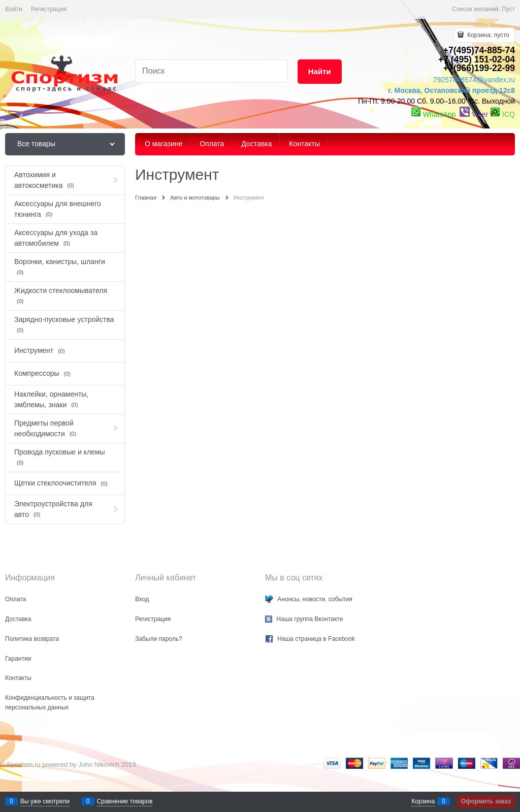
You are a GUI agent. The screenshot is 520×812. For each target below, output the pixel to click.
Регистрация (49, 9)
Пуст (508, 9)
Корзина (423, 801)
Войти (14, 9)
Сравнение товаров (125, 801)
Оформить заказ (486, 801)
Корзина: (487, 35)
